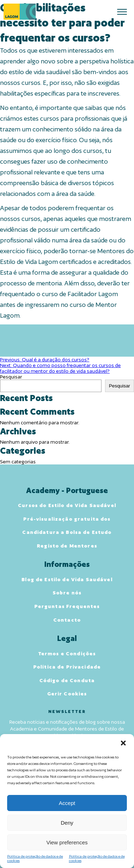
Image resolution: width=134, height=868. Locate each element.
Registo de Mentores (67, 546)
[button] (123, 743)
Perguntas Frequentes (67, 606)
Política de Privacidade (67, 667)
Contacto (67, 620)
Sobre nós (67, 593)
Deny (67, 823)
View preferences (67, 842)
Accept (67, 803)
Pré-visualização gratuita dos (67, 519)
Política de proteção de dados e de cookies (35, 858)
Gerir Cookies (67, 694)
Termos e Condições (67, 654)
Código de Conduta (67, 680)
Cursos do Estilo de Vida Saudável (67, 505)
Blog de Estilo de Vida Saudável (67, 579)
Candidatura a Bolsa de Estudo (67, 532)
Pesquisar (11, 377)
